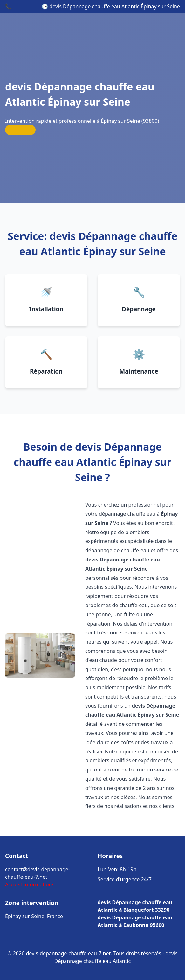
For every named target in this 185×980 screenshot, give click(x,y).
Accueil (14, 884)
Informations (39, 884)
